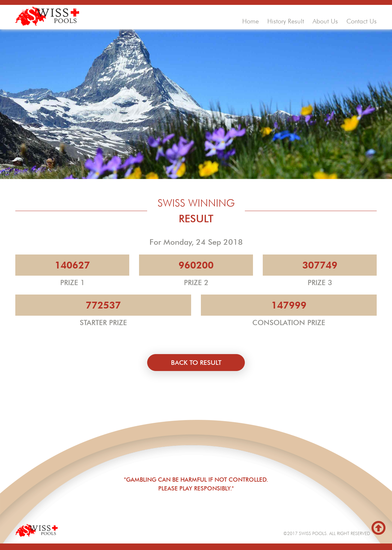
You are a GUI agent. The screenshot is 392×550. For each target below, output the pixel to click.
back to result (196, 363)
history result (286, 21)
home (251, 21)
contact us (362, 21)
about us (325, 21)
